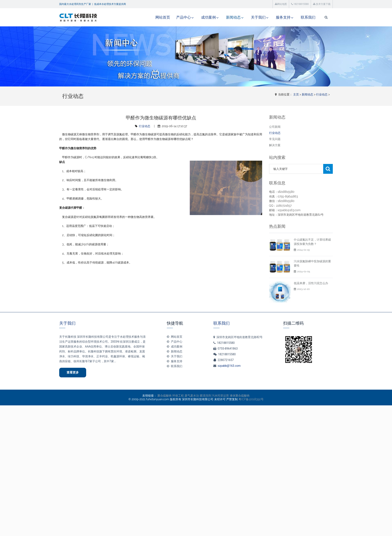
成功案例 (208, 17)
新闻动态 (233, 17)
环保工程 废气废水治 (186, 396)
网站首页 (163, 17)
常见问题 (275, 139)
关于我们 (258, 17)
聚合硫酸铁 (165, 396)
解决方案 (275, 145)
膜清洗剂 (205, 396)
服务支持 (283, 17)
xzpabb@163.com (229, 366)
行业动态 (322, 94)
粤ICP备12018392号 (251, 399)
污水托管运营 (220, 396)
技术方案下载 (322, 4)
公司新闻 (275, 127)
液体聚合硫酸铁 (240, 396)
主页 (296, 94)
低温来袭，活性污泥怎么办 (311, 283)
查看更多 (73, 372)
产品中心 (184, 17)
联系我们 (308, 17)
